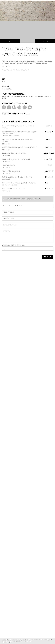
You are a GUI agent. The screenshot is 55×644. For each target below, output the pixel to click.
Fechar (10, 642)
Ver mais (5, 642)
